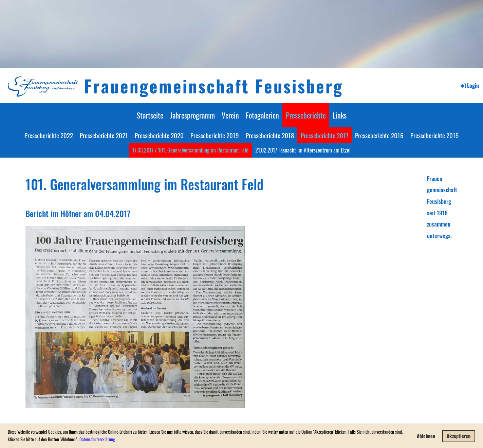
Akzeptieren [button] (459, 436)
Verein (230, 115)
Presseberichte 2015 (434, 135)
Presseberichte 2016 (379, 135)
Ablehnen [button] (426, 436)
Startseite (150, 115)
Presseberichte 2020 (159, 135)
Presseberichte (306, 115)
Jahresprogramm (192, 115)
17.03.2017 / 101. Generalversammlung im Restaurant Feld (190, 150)
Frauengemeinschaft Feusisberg (214, 86)
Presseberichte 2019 (215, 135)
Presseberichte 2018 (270, 135)
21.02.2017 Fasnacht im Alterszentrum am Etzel (303, 150)
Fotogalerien (262, 115)
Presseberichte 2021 (104, 135)
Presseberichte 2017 (324, 135)
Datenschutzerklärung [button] (97, 439)
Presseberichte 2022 (49, 135)
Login (469, 86)
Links (340, 115)
